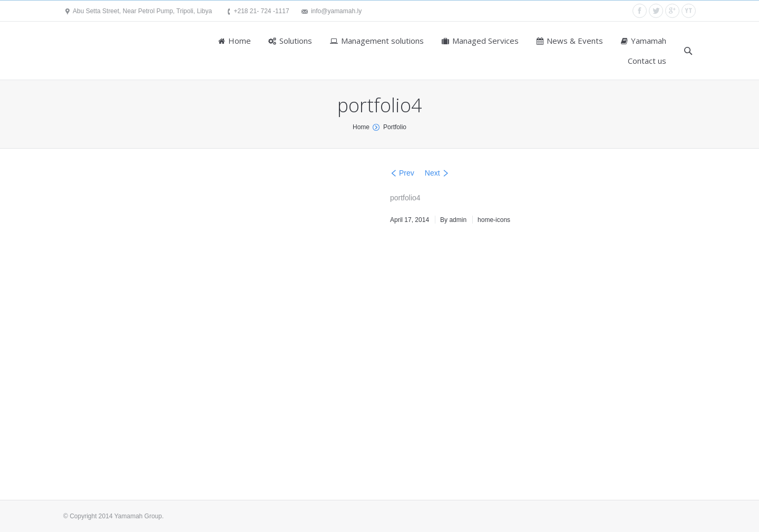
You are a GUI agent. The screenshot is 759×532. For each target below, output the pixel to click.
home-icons (494, 220)
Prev (407, 173)
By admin (453, 220)
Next (432, 173)
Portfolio (395, 127)
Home (361, 127)
